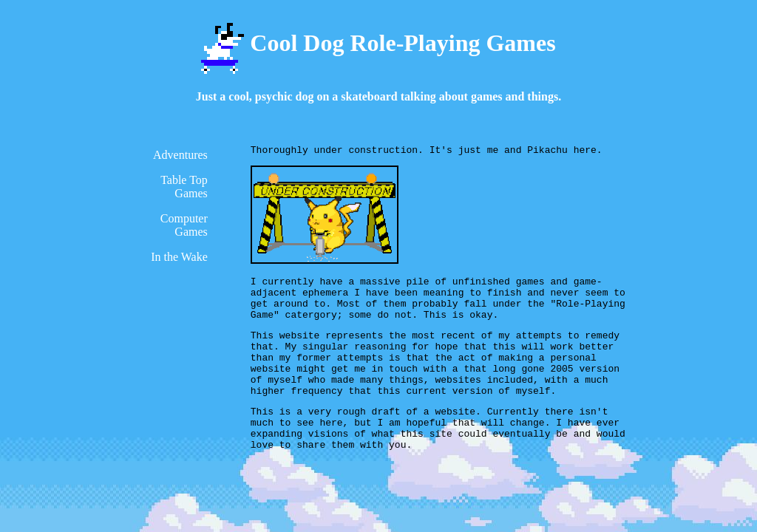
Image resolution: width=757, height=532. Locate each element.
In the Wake (179, 257)
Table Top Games (184, 187)
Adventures (180, 155)
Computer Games (184, 225)
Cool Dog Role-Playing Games (378, 43)
